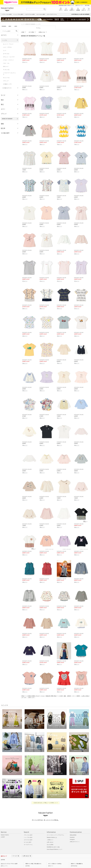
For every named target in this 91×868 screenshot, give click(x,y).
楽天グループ (79, 5)
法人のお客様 (50, 839)
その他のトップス (7, 84)
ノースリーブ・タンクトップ (9, 74)
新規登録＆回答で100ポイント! (66, 5)
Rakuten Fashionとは (52, 831)
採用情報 (26, 864)
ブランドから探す (28, 829)
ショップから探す (28, 831)
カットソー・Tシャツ (8, 44)
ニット (5, 50)
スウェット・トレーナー (9, 57)
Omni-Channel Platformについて (55, 843)
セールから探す (28, 836)
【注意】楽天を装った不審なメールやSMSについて (46, 797)
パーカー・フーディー (8, 60)
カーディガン (6, 54)
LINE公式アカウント (75, 836)
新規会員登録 (73, 829)
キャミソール (6, 78)
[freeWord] (10, 31)
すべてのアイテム (28, 839)
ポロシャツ (6, 66)
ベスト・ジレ (6, 63)
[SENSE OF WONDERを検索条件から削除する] (17, 119)
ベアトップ (6, 81)
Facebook (72, 831)
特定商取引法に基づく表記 (53, 841)
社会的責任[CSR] (19, 864)
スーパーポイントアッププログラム (55, 829)
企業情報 (3, 864)
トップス (5, 40)
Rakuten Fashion (5, 829)
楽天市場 (87, 5)
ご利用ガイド (50, 834)
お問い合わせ (50, 836)
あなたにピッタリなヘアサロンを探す (9, 858)
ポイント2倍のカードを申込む (55, 858)
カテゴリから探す (28, 834)
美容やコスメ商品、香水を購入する (33, 858)
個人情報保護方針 (10, 864)
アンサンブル (6, 70)
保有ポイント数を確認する (77, 858)
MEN (10, 26)
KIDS (16, 26)
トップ (23, 24)
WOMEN (4, 26)
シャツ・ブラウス (7, 47)
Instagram (72, 834)
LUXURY (3, 831)
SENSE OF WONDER (30, 24)
